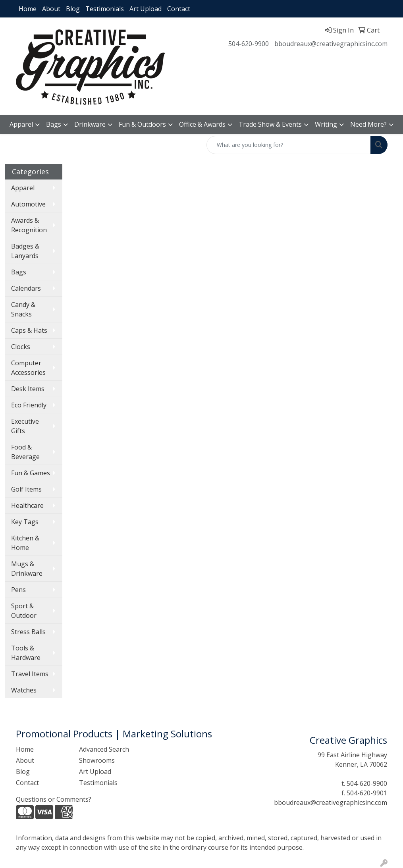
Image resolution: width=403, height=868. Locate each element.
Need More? (368, 124)
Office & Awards (202, 124)
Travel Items (30, 674)
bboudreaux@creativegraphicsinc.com (331, 44)
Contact (179, 9)
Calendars (26, 288)
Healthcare (27, 505)
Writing (326, 124)
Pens (18, 590)
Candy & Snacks (23, 309)
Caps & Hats (29, 330)
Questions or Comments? (54, 799)
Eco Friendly (29, 405)
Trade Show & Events (270, 124)
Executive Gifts (25, 426)
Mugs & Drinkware (27, 569)
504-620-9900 (249, 44)
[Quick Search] (289, 145)
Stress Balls (28, 632)
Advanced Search (104, 749)
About (51, 9)
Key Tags (25, 522)
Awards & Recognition (29, 225)
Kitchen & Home (25, 543)
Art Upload (146, 9)
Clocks (21, 347)
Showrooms (97, 760)
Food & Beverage (25, 452)
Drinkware (90, 124)
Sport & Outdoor (24, 611)
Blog (73, 9)
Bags (54, 124)
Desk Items (28, 389)
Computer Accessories (28, 368)
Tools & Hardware (26, 653)
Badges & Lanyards (25, 251)
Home (28, 9)
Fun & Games (31, 473)
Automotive (28, 204)
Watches (24, 690)
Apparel (21, 124)
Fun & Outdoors (142, 124)
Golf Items (26, 489)
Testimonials (105, 9)
